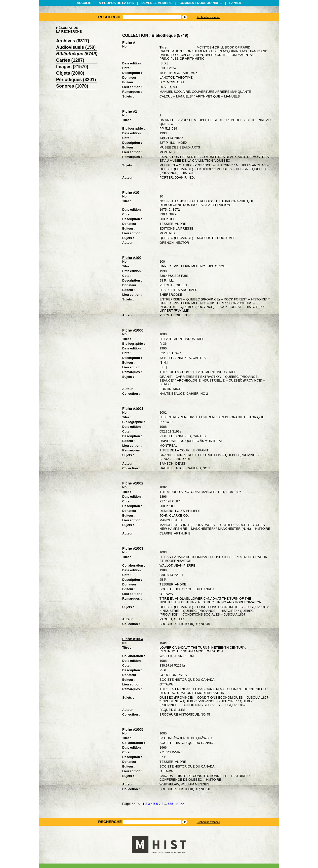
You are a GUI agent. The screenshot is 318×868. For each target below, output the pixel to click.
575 (170, 804)
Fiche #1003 (133, 548)
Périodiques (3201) (76, 80)
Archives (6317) (73, 41)
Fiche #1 (130, 111)
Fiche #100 (132, 258)
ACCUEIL (84, 3)
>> (182, 804)
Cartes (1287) (70, 60)
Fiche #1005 (133, 729)
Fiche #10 (131, 192)
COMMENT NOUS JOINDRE (201, 3)
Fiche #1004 (133, 639)
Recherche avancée (208, 17)
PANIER (235, 3)
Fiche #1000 (133, 330)
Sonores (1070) (72, 86)
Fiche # (129, 42)
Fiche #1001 (133, 409)
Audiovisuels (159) (76, 47)
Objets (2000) (70, 73)
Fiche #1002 (133, 483)
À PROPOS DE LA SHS (116, 3)
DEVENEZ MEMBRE (157, 3)
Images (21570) (72, 67)
